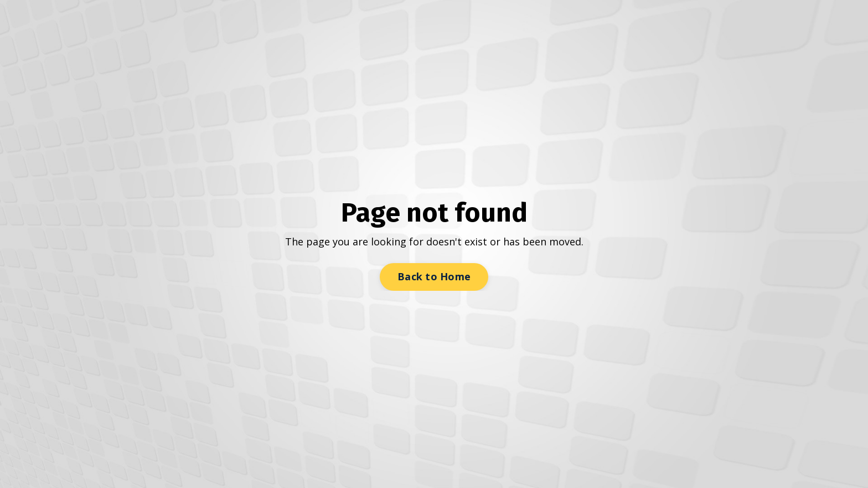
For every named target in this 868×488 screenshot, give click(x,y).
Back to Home (434, 276)
